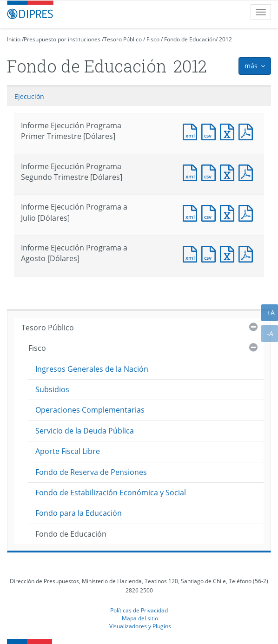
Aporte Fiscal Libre (68, 451)
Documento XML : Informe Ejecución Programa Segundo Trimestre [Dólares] (192, 172)
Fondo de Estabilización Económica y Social (111, 493)
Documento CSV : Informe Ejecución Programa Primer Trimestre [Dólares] (211, 131)
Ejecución (29, 96)
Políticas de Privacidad (139, 610)
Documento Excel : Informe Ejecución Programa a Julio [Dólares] (229, 212)
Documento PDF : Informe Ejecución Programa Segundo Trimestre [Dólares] (248, 172)
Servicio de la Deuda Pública (85, 431)
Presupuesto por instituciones (62, 39)
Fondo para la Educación (79, 513)
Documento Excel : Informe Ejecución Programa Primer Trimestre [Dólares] (229, 131)
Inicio (14, 39)
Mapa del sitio (140, 618)
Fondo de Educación (190, 39)
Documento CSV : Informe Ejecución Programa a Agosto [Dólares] (211, 253)
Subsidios (52, 389)
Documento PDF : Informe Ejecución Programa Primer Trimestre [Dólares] (248, 131)
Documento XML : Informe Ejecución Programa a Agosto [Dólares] (192, 253)
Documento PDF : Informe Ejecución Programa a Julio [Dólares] (248, 212)
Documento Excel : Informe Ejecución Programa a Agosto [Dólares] (229, 253)
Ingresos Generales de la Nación (92, 369)
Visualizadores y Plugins (140, 626)
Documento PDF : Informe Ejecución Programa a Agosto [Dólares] (248, 253)
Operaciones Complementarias (90, 410)
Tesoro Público (123, 39)
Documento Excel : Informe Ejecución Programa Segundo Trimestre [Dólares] (229, 172)
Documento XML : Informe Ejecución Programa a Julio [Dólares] (192, 212)
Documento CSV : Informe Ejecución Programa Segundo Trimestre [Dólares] (211, 172)
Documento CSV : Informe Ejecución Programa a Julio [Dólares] (211, 212)
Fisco (153, 39)
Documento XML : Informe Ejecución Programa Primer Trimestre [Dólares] (192, 131)
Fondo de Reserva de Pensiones (91, 472)
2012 (225, 39)
